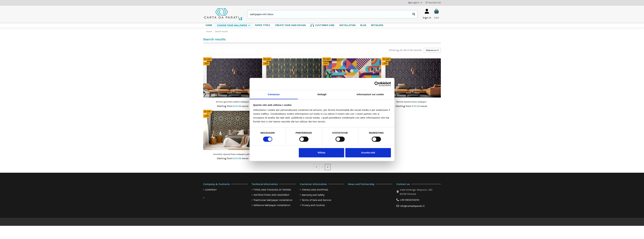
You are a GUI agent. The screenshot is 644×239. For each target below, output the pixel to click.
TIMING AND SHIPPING (315, 191)
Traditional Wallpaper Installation (273, 201)
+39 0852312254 (410, 201)
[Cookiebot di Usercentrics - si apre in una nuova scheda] (377, 84)
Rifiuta (321, 153)
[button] (234, 25)
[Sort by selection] (431, 51)
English (415, 3)
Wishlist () (433, 3)
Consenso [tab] (274, 94)
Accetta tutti (368, 153)
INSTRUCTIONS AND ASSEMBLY (271, 196)
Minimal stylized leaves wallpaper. (411, 102)
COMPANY (211, 191)
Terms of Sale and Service (316, 201)
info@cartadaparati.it (412, 207)
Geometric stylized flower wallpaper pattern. (233, 155)
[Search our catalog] (414, 14)
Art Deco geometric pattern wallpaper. (233, 102)
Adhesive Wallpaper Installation (272, 206)
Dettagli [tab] (322, 94)
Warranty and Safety (313, 196)
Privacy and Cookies (313, 206)
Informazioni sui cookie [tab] (370, 94)
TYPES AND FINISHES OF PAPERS (272, 191)
